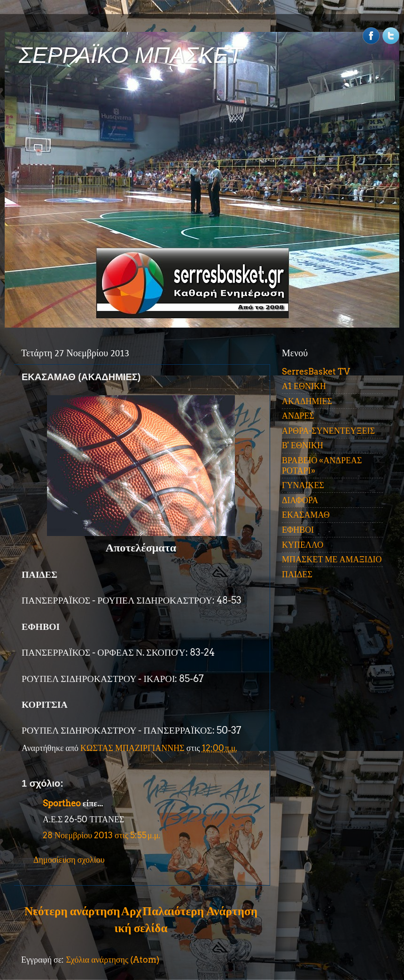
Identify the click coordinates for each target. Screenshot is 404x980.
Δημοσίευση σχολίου (69, 860)
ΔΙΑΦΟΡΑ (300, 500)
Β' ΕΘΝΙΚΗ (303, 445)
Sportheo (62, 803)
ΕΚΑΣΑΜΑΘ (306, 515)
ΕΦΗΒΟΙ (298, 530)
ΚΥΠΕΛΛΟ (303, 545)
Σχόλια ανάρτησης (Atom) (113, 960)
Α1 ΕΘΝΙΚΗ (304, 386)
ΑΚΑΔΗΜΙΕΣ (307, 401)
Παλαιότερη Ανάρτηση (200, 911)
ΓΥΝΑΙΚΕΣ (303, 485)
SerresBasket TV (316, 371)
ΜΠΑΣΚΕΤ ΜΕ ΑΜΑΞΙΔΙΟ (332, 559)
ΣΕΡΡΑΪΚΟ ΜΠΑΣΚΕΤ (131, 55)
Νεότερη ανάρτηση (72, 911)
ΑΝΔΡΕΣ (298, 416)
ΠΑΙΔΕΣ (297, 574)
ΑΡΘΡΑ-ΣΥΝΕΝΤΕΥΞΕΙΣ (328, 431)
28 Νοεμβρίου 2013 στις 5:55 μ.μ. (101, 835)
